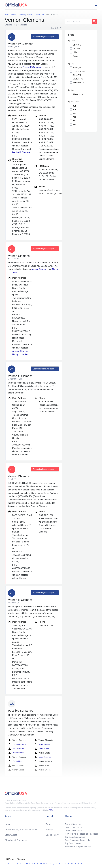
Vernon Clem (15, 761)
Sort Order (55, 28)
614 (74, 110)
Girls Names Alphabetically (78, 840)
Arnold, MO (77, 68)
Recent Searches (73, 824)
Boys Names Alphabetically (78, 847)
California (77, 45)
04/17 (68, 827)
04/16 (73, 827)
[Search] (78, 21)
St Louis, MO (78, 79)
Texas (75, 56)
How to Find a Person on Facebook (82, 834)
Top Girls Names (73, 843)
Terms (49, 824)
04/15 (79, 827)
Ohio (75, 52)
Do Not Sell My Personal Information (22, 830)
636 (74, 113)
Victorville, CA (79, 83)
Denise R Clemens (32, 67)
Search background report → (45, 37)
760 (74, 117)
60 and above (78, 94)
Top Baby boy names (75, 837)
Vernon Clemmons (17, 744)
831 (74, 121)
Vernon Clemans (16, 749)
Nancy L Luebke (20, 354)
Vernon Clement (42, 749)
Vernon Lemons (42, 744)
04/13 (73, 831)
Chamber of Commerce (16, 840)
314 (74, 106)
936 (74, 124)
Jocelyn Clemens (39, 269)
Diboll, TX (77, 75)
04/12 (79, 831)
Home (8, 824)
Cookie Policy (52, 835)
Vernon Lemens (16, 753)
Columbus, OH (79, 71)
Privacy (49, 830)
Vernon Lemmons (43, 757)
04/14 (68, 831)
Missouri (76, 49)
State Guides (11, 835)
